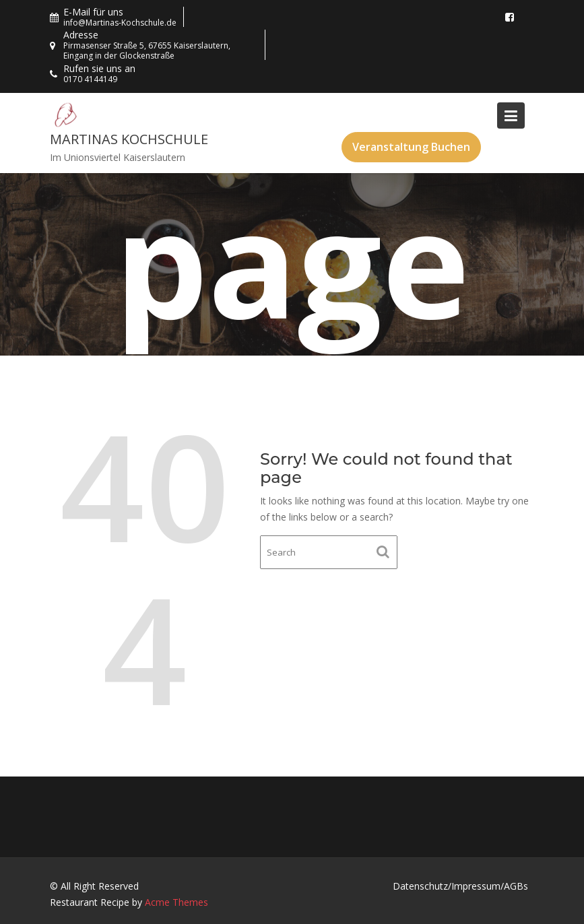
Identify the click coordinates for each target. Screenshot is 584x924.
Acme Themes (176, 902)
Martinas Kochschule (129, 139)
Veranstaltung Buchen (411, 147)
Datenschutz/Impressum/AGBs (460, 886)
